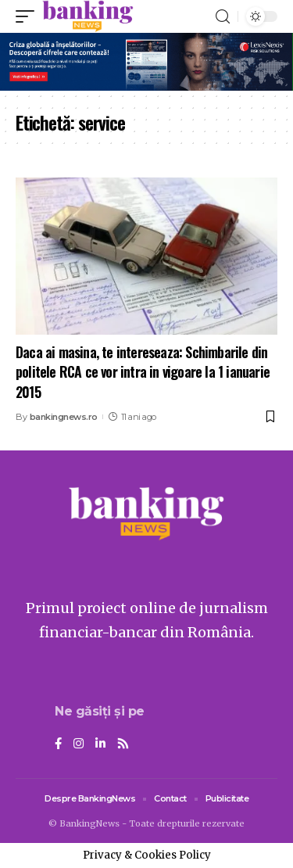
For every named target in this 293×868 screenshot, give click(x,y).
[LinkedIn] (100, 744)
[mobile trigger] (29, 16)
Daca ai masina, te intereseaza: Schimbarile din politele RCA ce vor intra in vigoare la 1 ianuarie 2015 (143, 371)
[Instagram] (79, 744)
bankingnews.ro (64, 417)
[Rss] (123, 744)
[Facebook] (58, 744)
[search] (223, 17)
